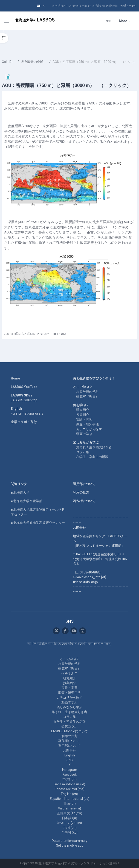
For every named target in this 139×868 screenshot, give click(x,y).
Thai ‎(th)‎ (69, 803)
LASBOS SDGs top (24, 400)
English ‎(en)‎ (69, 794)
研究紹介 (83, 410)
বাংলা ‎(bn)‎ (70, 779)
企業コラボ (69, 726)
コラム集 (83, 452)
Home (15, 378)
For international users (27, 413)
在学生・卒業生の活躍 (92, 457)
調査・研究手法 (87, 424)
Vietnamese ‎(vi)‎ (69, 808)
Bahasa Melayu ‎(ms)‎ (69, 789)
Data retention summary (70, 841)
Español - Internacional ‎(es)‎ (70, 799)
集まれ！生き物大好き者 (94, 447)
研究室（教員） (87, 396)
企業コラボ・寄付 (24, 422)
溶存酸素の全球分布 (34, 62)
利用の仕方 (81, 492)
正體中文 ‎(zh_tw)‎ (70, 813)
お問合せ (69, 750)
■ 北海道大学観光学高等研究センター (38, 523)
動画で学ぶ (84, 434)
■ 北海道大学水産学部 (27, 501)
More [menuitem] (123, 21)
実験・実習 (84, 419)
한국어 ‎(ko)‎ (69, 832)
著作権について (84, 501)
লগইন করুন (128, 6)
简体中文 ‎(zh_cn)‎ (69, 823)
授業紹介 (83, 415)
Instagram (70, 770)
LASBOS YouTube (24, 387)
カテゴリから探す (89, 429)
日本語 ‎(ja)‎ (69, 818)
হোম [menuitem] (109, 21)
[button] (41, 6)
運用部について (84, 484)
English (70, 755)
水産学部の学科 (87, 392)
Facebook (70, 775)
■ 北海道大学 (20, 492)
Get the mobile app (70, 846)
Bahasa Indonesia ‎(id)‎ (69, 784)
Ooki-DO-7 (9, 62)
